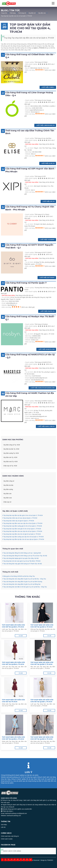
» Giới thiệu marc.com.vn (46, 426)
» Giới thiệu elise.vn (48, 163)
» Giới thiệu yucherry (47, 240)
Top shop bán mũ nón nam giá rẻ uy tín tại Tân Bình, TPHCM (21, 570)
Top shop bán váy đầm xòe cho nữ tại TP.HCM (13, 701)
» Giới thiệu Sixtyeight (47, 278)
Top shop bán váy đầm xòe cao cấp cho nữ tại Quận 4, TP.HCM (22, 540)
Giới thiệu (4, 825)
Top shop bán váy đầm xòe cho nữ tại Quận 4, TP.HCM (16, 16)
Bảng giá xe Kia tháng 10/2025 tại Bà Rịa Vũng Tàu (19, 585)
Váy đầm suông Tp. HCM (11, 462)
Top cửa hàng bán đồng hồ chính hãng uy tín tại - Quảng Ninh (22, 562)
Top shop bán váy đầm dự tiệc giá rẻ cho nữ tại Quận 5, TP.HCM (23, 524)
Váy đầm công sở (9, 490)
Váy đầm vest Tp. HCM (10, 470)
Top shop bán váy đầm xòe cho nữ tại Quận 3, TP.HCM (42, 738)
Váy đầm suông (8, 498)
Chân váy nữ (7, 511)
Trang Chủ (4, 13)
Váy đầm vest (8, 507)
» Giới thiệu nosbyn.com (46, 349)
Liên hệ (3, 827)
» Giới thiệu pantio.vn (47, 311)
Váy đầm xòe (42, 13)
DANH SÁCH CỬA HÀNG (12, 851)
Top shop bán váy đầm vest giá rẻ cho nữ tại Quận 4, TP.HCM (22, 538)
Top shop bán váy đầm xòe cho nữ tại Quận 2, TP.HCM (13, 738)
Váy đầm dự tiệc (8, 494)
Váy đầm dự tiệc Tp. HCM (11, 458)
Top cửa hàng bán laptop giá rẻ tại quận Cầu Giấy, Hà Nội (20, 567)
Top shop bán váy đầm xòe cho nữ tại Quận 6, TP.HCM (13, 663)
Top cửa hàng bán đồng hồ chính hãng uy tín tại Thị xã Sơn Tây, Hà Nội (25, 565)
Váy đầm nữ (32, 13)
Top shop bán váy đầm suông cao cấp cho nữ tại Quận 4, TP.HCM (23, 546)
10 (30, 860)
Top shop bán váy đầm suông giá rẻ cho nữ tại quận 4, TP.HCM (22, 535)
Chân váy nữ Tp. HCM (10, 475)
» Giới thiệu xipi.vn (48, 201)
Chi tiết (21, 636)
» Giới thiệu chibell (48, 87)
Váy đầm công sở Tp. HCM (12, 454)
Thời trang (13, 13)
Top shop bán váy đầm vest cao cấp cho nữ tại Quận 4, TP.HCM (22, 532)
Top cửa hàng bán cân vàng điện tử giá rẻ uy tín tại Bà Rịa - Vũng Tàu (24, 588)
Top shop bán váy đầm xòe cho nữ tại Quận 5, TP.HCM (13, 626)
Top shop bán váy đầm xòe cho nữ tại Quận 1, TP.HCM (42, 701)
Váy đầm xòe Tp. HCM (10, 466)
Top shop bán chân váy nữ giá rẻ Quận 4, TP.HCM (18, 530)
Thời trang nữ (22, 13)
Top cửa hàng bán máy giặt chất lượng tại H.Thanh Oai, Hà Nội (22, 573)
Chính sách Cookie (7, 839)
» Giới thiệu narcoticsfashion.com (42, 388)
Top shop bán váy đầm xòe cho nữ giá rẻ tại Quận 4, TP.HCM (22, 543)
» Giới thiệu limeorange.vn (45, 125)
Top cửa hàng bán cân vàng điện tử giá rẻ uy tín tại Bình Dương (22, 591)
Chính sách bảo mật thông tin (10, 836)
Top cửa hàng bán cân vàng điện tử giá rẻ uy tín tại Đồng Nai (21, 593)
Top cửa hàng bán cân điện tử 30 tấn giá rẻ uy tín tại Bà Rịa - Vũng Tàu (25, 596)
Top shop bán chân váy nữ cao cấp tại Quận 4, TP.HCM (20, 527)
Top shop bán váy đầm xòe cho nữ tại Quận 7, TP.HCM (42, 663)
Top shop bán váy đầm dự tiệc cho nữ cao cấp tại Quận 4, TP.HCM (23, 548)
